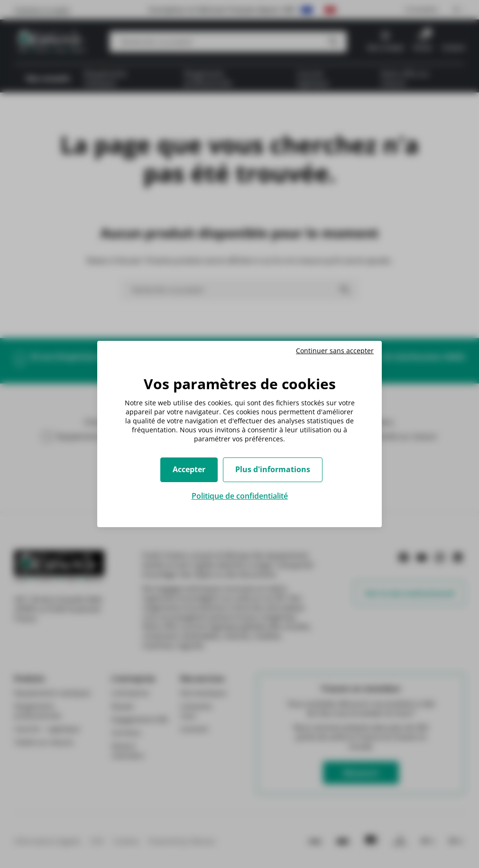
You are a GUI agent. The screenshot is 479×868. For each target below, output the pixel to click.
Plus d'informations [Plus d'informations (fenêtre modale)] (273, 469)
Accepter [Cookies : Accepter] (189, 469)
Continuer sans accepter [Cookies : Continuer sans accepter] (335, 351)
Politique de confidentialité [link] (240, 496)
